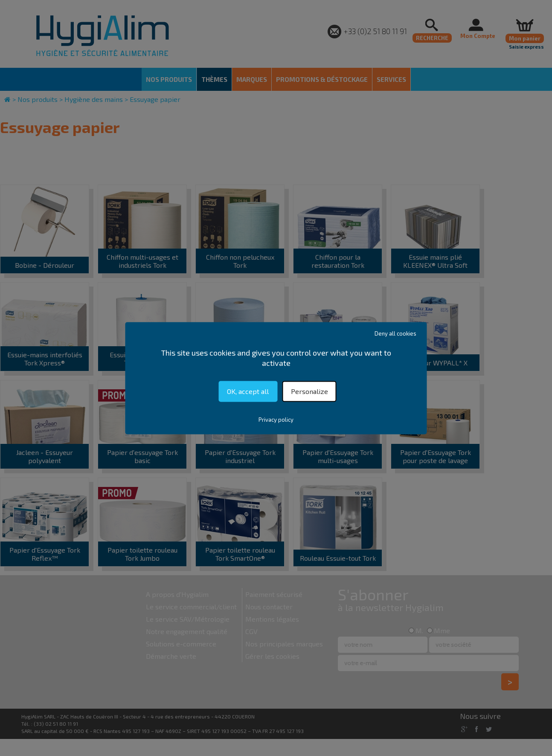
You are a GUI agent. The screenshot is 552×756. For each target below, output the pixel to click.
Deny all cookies (395, 333)
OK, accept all (248, 391)
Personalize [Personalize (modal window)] (309, 391)
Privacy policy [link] (276, 420)
